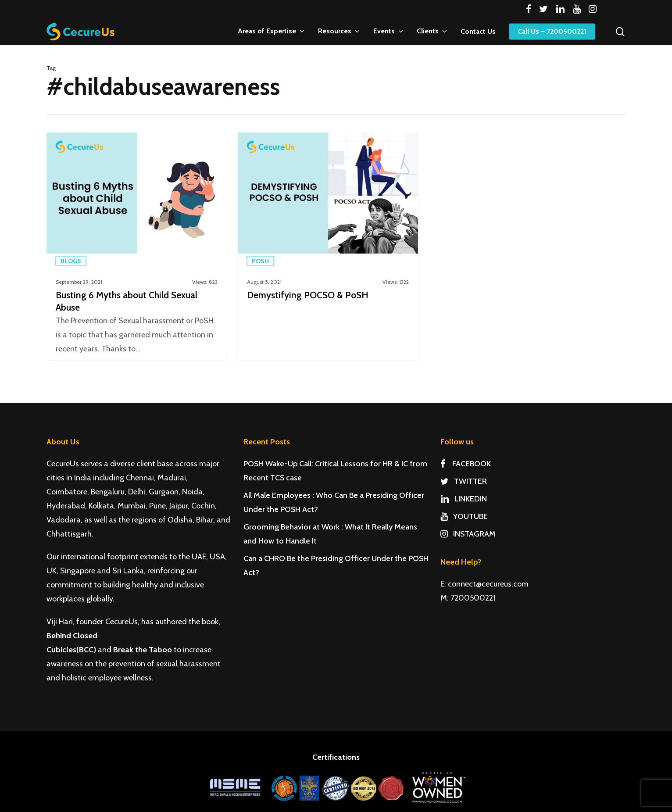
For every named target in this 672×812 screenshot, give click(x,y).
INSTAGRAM (468, 534)
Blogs (71, 261)
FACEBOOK (466, 464)
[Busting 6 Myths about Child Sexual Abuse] (137, 246)
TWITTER (464, 481)
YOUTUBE (464, 516)
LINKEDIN (464, 499)
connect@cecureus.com (488, 584)
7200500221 (473, 598)
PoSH (260, 261)
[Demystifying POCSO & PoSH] (328, 246)
